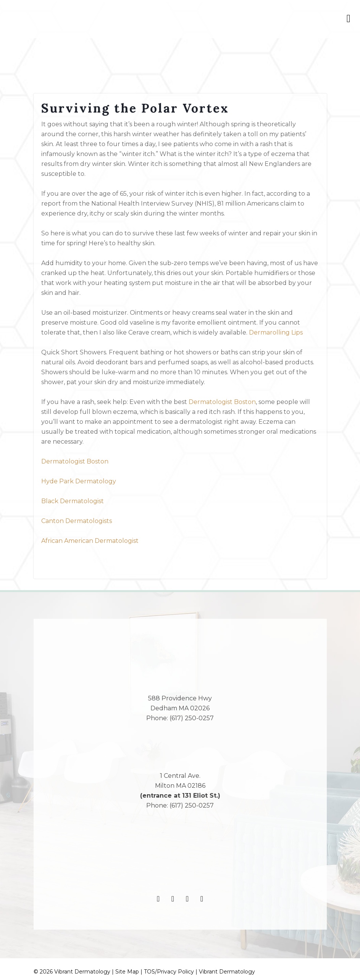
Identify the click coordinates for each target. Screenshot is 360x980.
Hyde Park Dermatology (79, 481)
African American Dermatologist (90, 541)
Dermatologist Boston (222, 402)
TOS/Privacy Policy (169, 972)
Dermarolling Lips (276, 332)
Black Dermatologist (73, 501)
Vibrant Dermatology (227, 972)
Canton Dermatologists (77, 521)
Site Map (127, 972)
